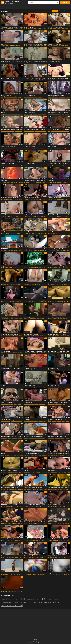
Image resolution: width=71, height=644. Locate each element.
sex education (4, 29)
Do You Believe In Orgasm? (31, 334)
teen (9, 599)
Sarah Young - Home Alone (55, 27)
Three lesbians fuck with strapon (33, 556)
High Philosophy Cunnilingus (8, 163)
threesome (17, 182)
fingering (26, 29)
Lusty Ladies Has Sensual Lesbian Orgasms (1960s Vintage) (59, 351)
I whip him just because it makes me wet (11, 573)
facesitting (17, 302)
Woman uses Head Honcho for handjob (35, 300)
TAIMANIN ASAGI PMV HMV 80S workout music (35, 573)
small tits (35, 114)
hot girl (43, 353)
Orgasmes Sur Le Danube (7, 402)
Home (3, 7)
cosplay (39, 574)
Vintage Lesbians (29, 232)
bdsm (58, 199)
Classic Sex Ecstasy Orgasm (31, 198)
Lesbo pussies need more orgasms (57, 334)
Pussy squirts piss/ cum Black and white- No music (59, 573)
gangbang (61, 46)
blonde (54, 114)
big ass (3, 557)
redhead (67, 506)
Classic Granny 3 (5, 44)
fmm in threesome (60, 540)
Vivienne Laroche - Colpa (54, 505)
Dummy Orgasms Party (54, 61)
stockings (62, 165)
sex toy (50, 97)
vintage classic (30, 599)
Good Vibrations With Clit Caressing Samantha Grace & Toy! (35, 181)
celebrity (6, 250)
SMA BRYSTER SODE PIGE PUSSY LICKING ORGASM (35, 78)
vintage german (49, 602)
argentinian (22, 216)
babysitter (41, 46)
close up (26, 46)
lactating (44, 165)
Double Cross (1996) (29, 385)
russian (67, 165)
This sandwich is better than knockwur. (11, 368)
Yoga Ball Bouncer (5, 419)
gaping (29, 574)
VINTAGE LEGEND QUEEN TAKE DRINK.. (57, 402)
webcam (26, 455)
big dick (3, 336)
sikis (14, 63)
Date (61, 11)
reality (35, 370)
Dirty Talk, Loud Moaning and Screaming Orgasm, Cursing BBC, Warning (35, 454)
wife (29, 353)
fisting (41, 557)
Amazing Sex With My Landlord (9, 471)
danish (42, 80)
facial (11, 233)
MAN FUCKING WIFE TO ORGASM (9, 505)
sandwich (14, 370)
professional (21, 131)
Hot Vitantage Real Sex (30, 112)
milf (11, 46)
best (14, 605)
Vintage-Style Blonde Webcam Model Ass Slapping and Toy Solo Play (59, 112)
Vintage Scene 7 (5, 454)
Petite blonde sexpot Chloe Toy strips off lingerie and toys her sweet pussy (35, 129)
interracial (63, 97)
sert (17, 63)
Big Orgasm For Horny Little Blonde (10, 198)
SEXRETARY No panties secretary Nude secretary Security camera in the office (12, 249)
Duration (67, 11)
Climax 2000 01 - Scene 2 (54, 368)
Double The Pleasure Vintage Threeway (58, 539)
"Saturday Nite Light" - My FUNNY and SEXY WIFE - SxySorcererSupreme (12, 522)
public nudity (37, 267)
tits (63, 29)
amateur (50, 114)
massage (63, 523)
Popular (55, 11)
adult (10, 114)
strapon (64, 63)
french (2, 182)
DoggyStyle (51, 181)
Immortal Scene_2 (5, 351)
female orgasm (60, 114)
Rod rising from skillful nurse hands (33, 436)
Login (68, 7)
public (16, 131)
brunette (50, 29)
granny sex (14, 438)
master (22, 182)
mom (3, 599)
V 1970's (26, 471)
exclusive (11, 250)
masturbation (33, 63)
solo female (45, 250)
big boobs (27, 165)
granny (14, 46)
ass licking (20, 455)
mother (15, 599)
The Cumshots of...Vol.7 (7, 317)
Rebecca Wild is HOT (6, 95)
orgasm (39, 29)
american (18, 29)
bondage (27, 182)
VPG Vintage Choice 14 (30, 317)
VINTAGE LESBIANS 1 (53, 522)
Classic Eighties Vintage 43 (8, 78)
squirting (36, 80)
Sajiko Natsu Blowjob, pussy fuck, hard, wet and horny (35, 44)
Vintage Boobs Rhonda (30, 163)
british (33, 131)
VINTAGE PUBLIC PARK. (30, 266)
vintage (35, 29)
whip (19, 574)
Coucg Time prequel (29, 27)
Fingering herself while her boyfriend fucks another (59, 129)
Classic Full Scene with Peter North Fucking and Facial (59, 283)
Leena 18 (3, 232)
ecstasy (45, 199)
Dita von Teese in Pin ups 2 (55, 198)
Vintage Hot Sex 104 (53, 556)
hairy (2, 80)
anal (49, 233)
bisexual (63, 216)
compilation (16, 148)
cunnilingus (45, 29)
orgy (7, 489)
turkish (7, 63)
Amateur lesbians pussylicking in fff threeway (59, 266)
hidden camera (38, 455)
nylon (20, 605)
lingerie (66, 199)
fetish (44, 131)
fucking (33, 353)
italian (61, 131)
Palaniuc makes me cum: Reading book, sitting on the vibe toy (59, 163)
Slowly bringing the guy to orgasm (33, 488)
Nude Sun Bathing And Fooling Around (34, 539)
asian (26, 148)
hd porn (67, 114)
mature (8, 46)
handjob (15, 97)
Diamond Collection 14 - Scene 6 (9, 539)
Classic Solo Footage (53, 146)
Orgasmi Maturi (52, 232)
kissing (9, 438)
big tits (2, 148)
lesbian (31, 29)
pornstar (60, 29)
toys (61, 148)
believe (43, 336)
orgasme (45, 421)
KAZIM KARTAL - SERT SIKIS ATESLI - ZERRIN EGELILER (12, 61)
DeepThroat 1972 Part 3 (7, 300)
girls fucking (38, 353)
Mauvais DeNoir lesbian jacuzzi (56, 95)
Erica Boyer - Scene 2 (30, 368)
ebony (2, 285)
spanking (7, 216)
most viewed (22, 319)
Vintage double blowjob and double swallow (12, 129)
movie (39, 599)
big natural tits (38, 165)
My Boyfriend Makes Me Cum (32, 215)
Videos (9, 7)
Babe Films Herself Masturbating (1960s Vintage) (35, 61)
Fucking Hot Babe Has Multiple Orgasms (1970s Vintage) (35, 505)
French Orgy (4, 181)
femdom (62, 199)
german (18, 46)
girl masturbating (22, 438)
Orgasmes (27, 419)
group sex (54, 63)
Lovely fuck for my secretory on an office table (59, 454)
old (44, 599)
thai (45, 46)
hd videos (58, 80)
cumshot (31, 80)
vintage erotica (7, 602)
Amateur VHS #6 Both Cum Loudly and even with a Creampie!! (59, 300)
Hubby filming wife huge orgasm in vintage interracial (59, 488)
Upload (65, 3)
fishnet (21, 80)
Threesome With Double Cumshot (9, 334)
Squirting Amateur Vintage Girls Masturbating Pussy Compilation (35, 522)
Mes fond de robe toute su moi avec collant (59, 215)
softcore (12, 216)
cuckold (62, 489)
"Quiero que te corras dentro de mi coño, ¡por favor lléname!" (12, 556)
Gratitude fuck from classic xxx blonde (11, 590)
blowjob (50, 46)
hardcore (3, 46)
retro (13, 114)
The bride (3, 385)
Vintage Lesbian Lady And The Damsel (11, 436)
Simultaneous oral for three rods (9, 488)
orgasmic (40, 421)
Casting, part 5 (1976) (30, 95)
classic (65, 336)
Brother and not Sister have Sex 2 (57, 317)
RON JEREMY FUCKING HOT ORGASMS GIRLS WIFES (35, 351)
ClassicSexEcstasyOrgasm (55, 471)
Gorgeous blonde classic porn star (57, 419)
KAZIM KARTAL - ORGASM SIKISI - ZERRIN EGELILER (59, 78)
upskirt (53, 165)
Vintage (3, 112)
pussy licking (4, 438)
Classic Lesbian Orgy (30, 146)
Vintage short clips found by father (10, 266)
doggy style (66, 438)
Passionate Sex (28, 402)
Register (62, 7)
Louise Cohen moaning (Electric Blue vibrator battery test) (35, 283)
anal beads (16, 80)
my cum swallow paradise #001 (56, 249)
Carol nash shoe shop (53, 385)
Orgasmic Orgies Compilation (8, 146)
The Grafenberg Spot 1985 (55, 44)
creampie (10, 353)
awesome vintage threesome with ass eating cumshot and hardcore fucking (12, 283)
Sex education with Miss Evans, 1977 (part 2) (12, 27)
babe (2, 97)
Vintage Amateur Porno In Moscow (57, 436)
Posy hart (3, 215)
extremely (42, 387)
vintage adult (18, 114)
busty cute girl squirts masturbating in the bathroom (35, 249)
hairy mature (12, 29)
